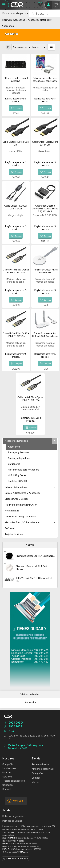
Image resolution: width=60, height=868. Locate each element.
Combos (36, 778)
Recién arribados (40, 764)
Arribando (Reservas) (43, 769)
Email (9, 731)
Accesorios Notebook (39, 20)
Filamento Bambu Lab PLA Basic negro (35, 556)
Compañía (8, 764)
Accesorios (8, 26)
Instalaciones (9, 768)
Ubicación (8, 785)
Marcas (36, 782)
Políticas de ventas (12, 821)
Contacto (7, 789)
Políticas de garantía (13, 816)
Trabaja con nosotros (14, 781)
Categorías (37, 773)
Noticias (7, 773)
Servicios (7, 777)
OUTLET (15, 801)
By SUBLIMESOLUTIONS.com (16, 859)
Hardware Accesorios (14, 20)
